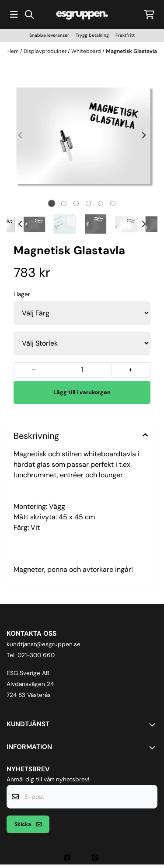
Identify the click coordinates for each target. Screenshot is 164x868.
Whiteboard (87, 51)
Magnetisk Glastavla (131, 51)
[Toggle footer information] (154, 724)
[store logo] (82, 14)
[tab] (51, 204)
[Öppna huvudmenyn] (14, 14)
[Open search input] (29, 14)
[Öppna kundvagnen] (149, 14)
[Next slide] (143, 135)
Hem (14, 51)
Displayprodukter (46, 51)
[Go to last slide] (21, 224)
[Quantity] (82, 370)
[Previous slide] (21, 135)
